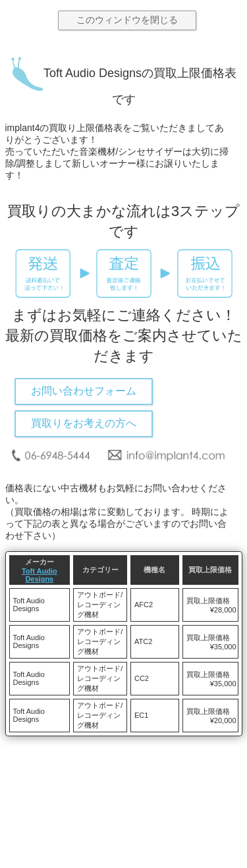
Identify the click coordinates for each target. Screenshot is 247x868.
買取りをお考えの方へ (84, 423)
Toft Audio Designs (40, 575)
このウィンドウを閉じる (127, 20)
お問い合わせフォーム (84, 391)
